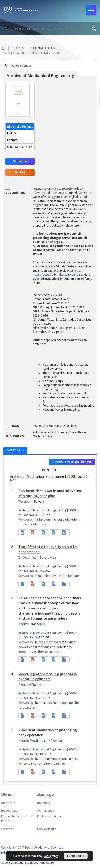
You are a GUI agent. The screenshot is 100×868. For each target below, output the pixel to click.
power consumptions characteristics (45, 647)
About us (8, 803)
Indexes (43, 803)
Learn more (51, 856)
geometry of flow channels (39, 652)
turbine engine (46, 520)
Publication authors (50, 816)
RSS (20, 173)
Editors (12, 133)
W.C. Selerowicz (44, 558)
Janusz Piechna (51, 741)
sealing (68, 703)
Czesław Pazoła (30, 685)
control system (69, 520)
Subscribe (20, 161)
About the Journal (20, 127)
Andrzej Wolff (29, 741)
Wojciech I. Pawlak (31, 502)
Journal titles (43, 48)
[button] (33, 533)
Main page (45, 795)
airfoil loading (69, 576)
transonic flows (47, 576)
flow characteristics (61, 642)
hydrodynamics (47, 759)
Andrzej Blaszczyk (32, 624)
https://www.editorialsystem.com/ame (58, 275)
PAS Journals (9, 811)
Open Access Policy (20, 147)
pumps (40, 642)
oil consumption (31, 764)
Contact (12, 140)
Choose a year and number (72, 462)
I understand (76, 856)
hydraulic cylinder (48, 703)
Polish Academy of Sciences (44, 847)
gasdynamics (68, 759)
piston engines (54, 764)
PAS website (47, 829)
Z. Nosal (25, 558)
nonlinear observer (33, 524)
